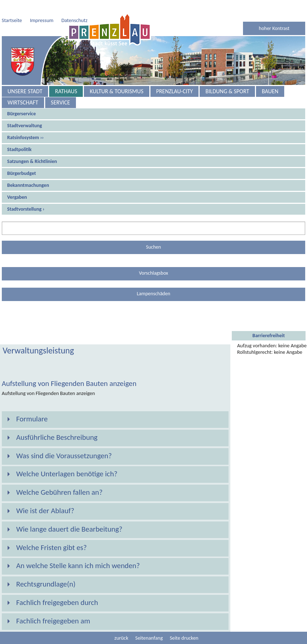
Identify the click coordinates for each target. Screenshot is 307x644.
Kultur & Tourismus (116, 91)
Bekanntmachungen (28, 185)
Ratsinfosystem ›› (25, 138)
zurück (121, 638)
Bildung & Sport (227, 91)
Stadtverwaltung (25, 126)
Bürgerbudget (22, 173)
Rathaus (66, 91)
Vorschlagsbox (153, 273)
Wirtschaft (23, 102)
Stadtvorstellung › (26, 209)
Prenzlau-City (175, 91)
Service (61, 102)
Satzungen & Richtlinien (32, 161)
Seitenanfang (149, 638)
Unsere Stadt (25, 91)
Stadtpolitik (19, 149)
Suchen (153, 247)
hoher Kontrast (274, 28)
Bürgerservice (22, 114)
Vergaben (17, 197)
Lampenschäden (153, 294)
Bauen (270, 91)
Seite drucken (184, 638)
